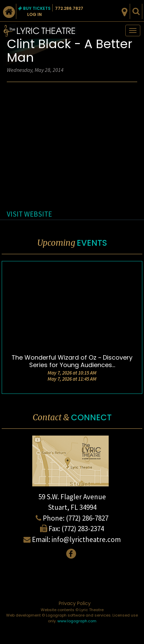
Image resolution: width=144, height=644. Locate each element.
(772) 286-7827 (87, 518)
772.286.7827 (69, 8)
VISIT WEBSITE (29, 214)
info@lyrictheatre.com (86, 539)
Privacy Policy (75, 603)
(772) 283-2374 (83, 529)
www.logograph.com (77, 621)
